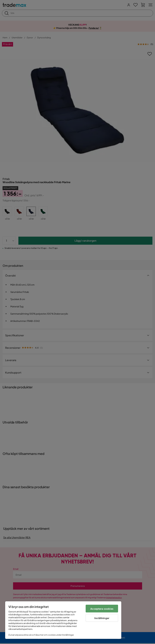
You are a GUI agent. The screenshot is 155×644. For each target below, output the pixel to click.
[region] (63, 620)
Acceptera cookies (102, 609)
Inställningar (102, 618)
